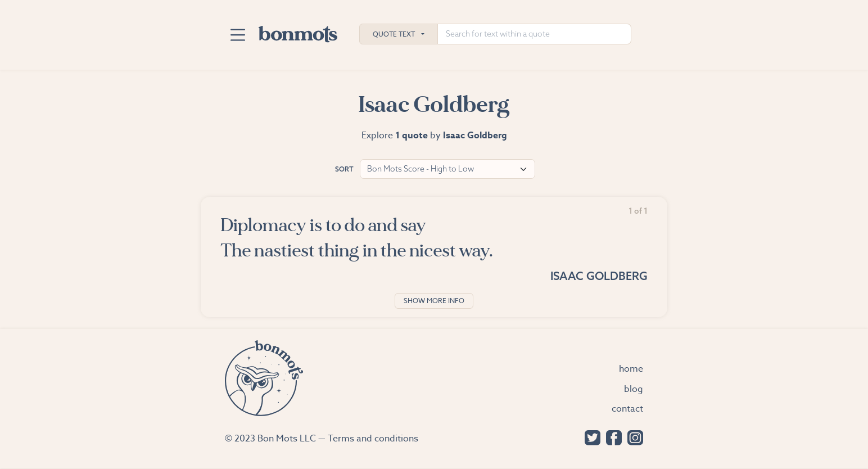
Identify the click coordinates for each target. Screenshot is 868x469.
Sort (344, 169)
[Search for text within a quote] (534, 34)
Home (631, 369)
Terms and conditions (373, 439)
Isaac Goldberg (599, 276)
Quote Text (394, 34)
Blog (634, 389)
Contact (627, 409)
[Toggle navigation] (238, 35)
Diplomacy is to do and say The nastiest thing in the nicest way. (357, 238)
